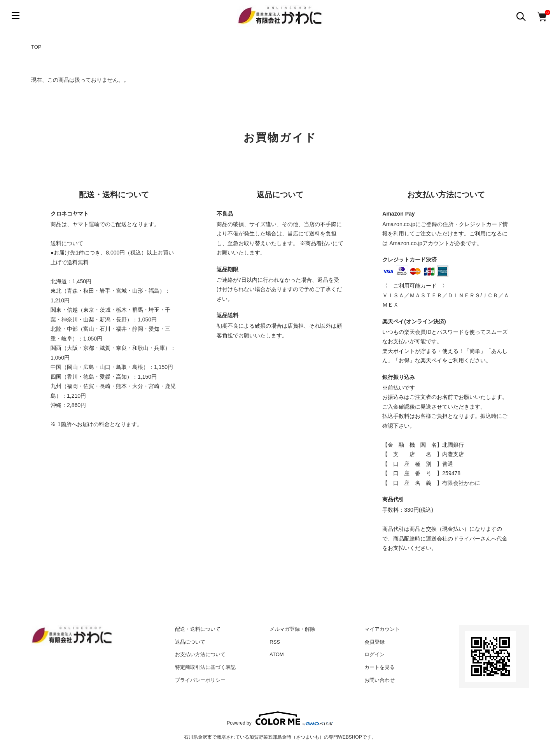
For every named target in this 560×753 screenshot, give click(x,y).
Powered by (280, 718)
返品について (190, 642)
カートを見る (380, 667)
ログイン (374, 654)
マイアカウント (382, 629)
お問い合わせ (380, 680)
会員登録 (374, 642)
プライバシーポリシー (200, 680)
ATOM (276, 654)
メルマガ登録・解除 (292, 629)
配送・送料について (198, 629)
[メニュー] (16, 16)
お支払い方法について (200, 654)
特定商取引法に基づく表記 (205, 667)
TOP (36, 47)
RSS (275, 642)
